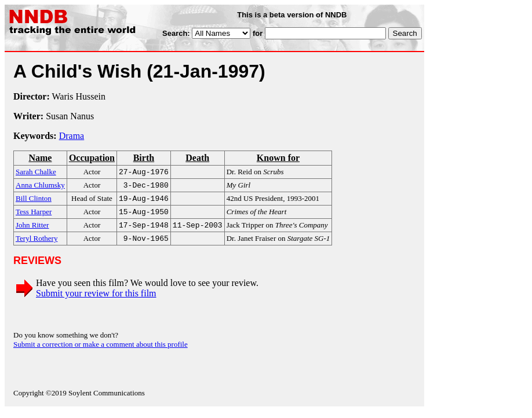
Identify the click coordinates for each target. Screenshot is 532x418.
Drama (72, 136)
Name (40, 158)
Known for (278, 158)
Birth (144, 158)
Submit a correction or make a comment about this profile (101, 351)
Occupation (92, 158)
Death (197, 158)
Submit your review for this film (96, 300)
